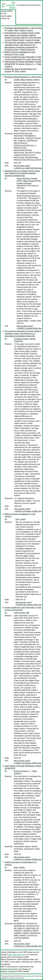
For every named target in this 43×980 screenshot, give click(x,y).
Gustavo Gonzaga (32, 40)
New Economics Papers (11, 5)
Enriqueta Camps (12, 50)
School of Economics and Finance (15, 969)
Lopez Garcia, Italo (33, 59)
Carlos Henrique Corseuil (27, 178)
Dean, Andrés (20, 71)
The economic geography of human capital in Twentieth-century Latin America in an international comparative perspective (23, 45)
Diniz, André (19, 55)
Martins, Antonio (26, 30)
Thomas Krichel (29, 976)
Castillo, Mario (13, 30)
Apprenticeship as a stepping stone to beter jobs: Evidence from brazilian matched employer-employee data (22, 35)
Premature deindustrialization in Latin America (23, 28)
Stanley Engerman (27, 50)
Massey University (8, 971)
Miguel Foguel (18, 40)
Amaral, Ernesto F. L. (27, 64)
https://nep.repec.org (16, 955)
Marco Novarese (8, 959)
